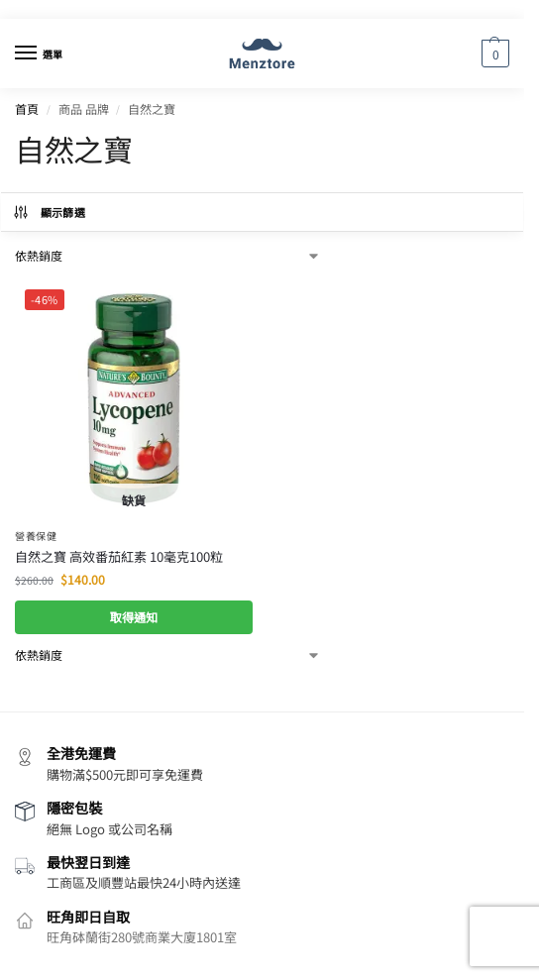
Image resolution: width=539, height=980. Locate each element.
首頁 (27, 109)
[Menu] (45, 54)
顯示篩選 (49, 212)
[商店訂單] (168, 256)
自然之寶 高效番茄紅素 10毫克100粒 (119, 556)
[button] (493, 54)
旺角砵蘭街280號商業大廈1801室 (142, 937)
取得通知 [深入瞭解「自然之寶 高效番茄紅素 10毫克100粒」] (134, 617)
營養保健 (36, 536)
